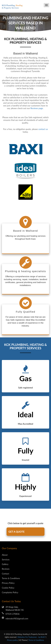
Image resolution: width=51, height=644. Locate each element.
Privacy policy (13, 640)
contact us (43, 129)
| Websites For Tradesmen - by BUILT (31, 637)
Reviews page (37, 108)
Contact (5, 574)
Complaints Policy (10, 592)
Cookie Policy (8, 588)
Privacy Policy (8, 583)
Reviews (6, 569)
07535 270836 (13, 614)
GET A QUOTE (17, 532)
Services (6, 560)
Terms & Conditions (11, 578)
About (5, 555)
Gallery (5, 564)
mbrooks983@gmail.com (17, 619)
